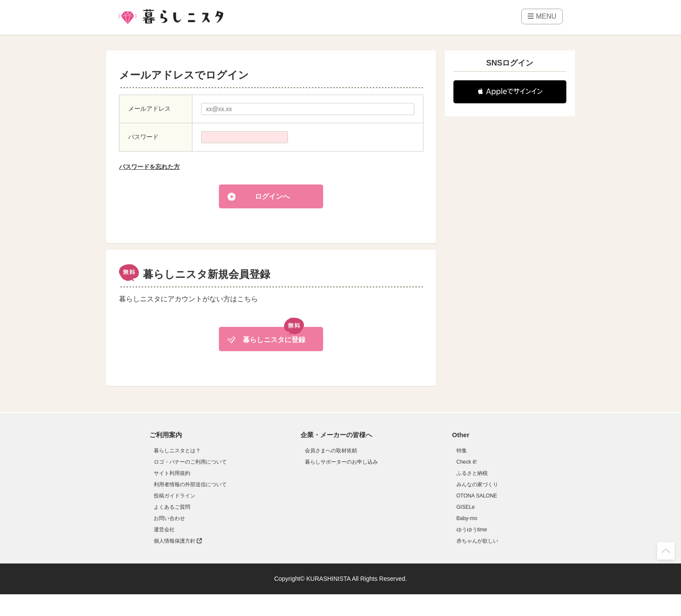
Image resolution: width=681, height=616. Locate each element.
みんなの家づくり (477, 484)
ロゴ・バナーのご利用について (190, 462)
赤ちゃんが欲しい (477, 541)
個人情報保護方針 (178, 541)
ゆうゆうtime (472, 530)
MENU (542, 16)
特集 (462, 451)
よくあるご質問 (172, 507)
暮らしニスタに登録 (274, 340)
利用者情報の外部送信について (190, 484)
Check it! (467, 462)
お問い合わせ (169, 518)
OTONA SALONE (477, 496)
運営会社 (164, 530)
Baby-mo (467, 518)
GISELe (466, 507)
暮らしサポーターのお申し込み (341, 462)
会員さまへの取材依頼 (331, 451)
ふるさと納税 (472, 473)
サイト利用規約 (172, 473)
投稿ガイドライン (175, 496)
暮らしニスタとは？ (177, 451)
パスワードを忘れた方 (149, 167)
